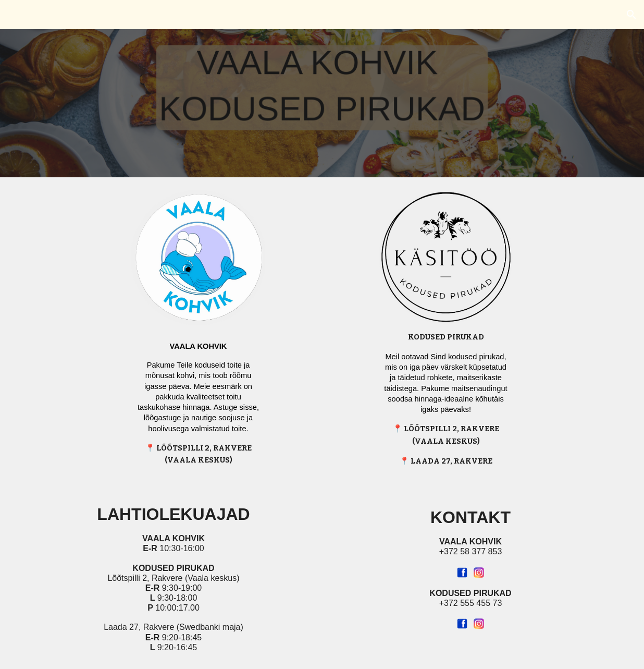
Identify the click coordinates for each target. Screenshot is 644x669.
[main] (198, 400)
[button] (631, 15)
